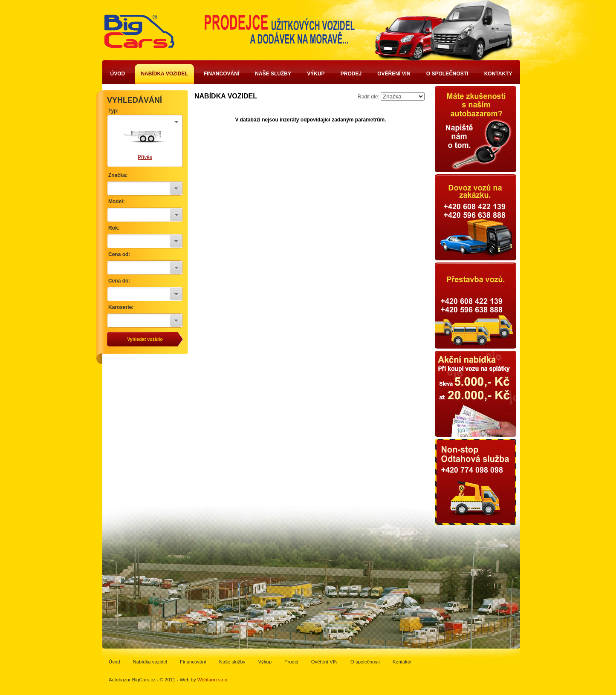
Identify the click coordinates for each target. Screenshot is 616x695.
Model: (117, 202)
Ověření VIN (394, 74)
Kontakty (498, 74)
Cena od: (119, 254)
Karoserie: (121, 307)
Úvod (118, 74)
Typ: (113, 111)
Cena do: (119, 281)
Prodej (351, 74)
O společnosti (447, 74)
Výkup (316, 74)
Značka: (118, 175)
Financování (221, 74)
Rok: (114, 228)
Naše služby (273, 74)
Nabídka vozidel (164, 74)
